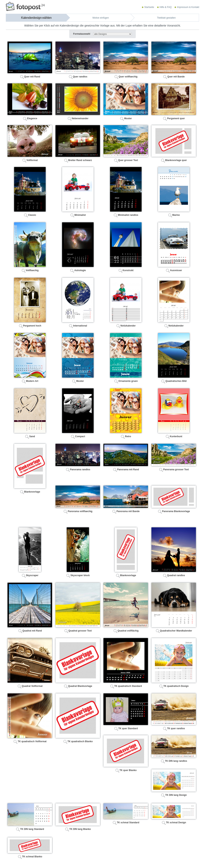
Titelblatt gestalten (166, 18)
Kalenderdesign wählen (36, 18)
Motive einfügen (101, 18)
